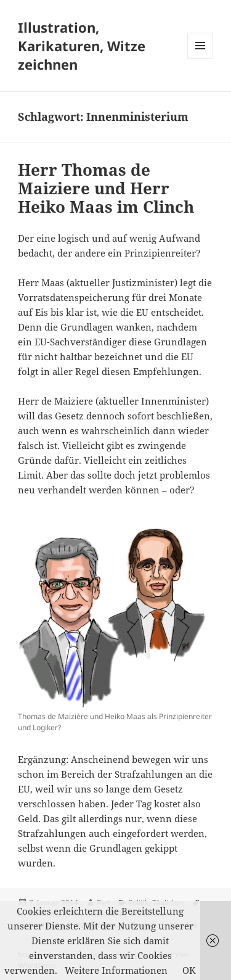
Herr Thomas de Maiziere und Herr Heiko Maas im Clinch (106, 188)
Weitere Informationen (116, 970)
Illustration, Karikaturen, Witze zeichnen (82, 46)
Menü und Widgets (201, 58)
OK (189, 970)
